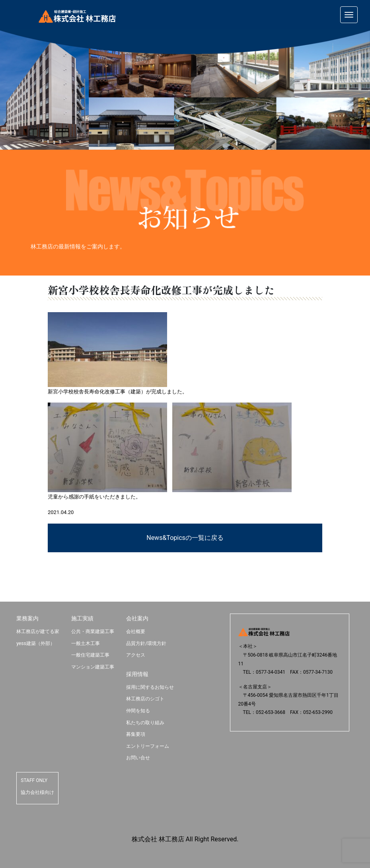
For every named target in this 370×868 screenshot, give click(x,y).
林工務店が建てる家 (38, 631)
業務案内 (27, 618)
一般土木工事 (86, 643)
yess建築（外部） (35, 643)
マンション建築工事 (93, 667)
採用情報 (137, 674)
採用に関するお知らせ (150, 687)
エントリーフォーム (148, 746)
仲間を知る (138, 711)
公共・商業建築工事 (93, 631)
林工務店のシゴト (145, 699)
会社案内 (137, 618)
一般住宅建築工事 (90, 655)
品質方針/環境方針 (146, 643)
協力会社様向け (37, 792)
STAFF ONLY (34, 780)
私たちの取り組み (145, 723)
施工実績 (82, 618)
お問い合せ (138, 758)
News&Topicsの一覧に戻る (185, 538)
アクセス (136, 655)
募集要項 (136, 734)
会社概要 (136, 631)
